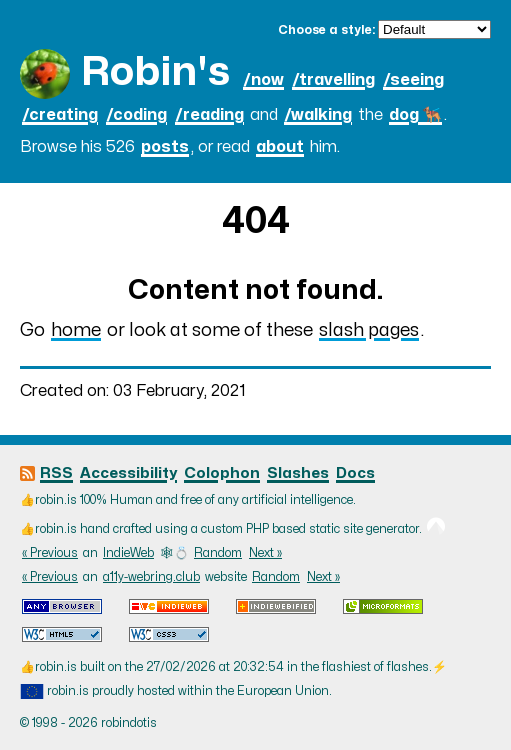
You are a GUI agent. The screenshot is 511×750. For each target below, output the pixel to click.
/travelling (333, 80)
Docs (355, 473)
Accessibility (128, 473)
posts (165, 147)
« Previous (50, 553)
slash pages (369, 330)
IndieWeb (128, 553)
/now (263, 80)
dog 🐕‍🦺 (415, 115)
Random (218, 553)
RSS (56, 473)
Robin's (155, 72)
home (76, 330)
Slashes (298, 473)
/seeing (413, 80)
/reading (209, 115)
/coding (136, 115)
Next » (265, 553)
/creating (60, 115)
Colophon (222, 473)
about (280, 147)
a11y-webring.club (151, 577)
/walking (318, 115)
